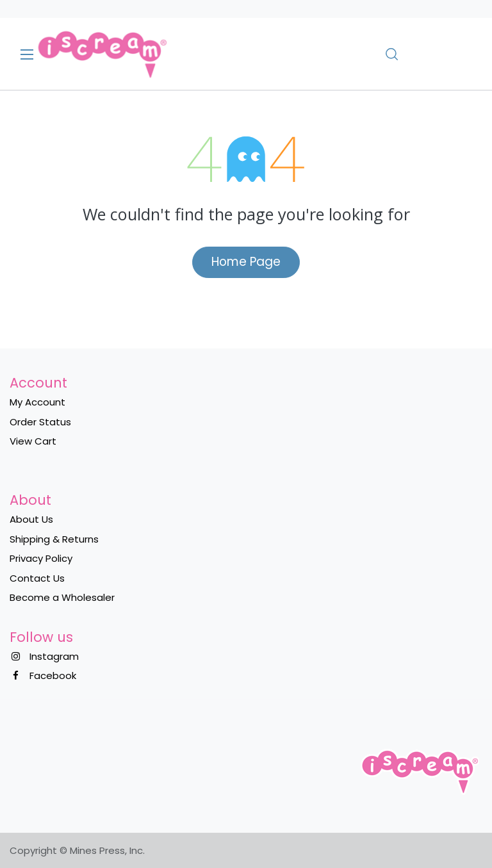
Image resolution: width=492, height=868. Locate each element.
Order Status (40, 422)
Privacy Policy (41, 558)
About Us (31, 519)
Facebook (53, 676)
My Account (37, 402)
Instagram (54, 656)
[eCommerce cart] (428, 54)
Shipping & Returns (54, 539)
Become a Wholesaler (62, 597)
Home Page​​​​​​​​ (246, 262)
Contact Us (37, 578)
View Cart (33, 441)
